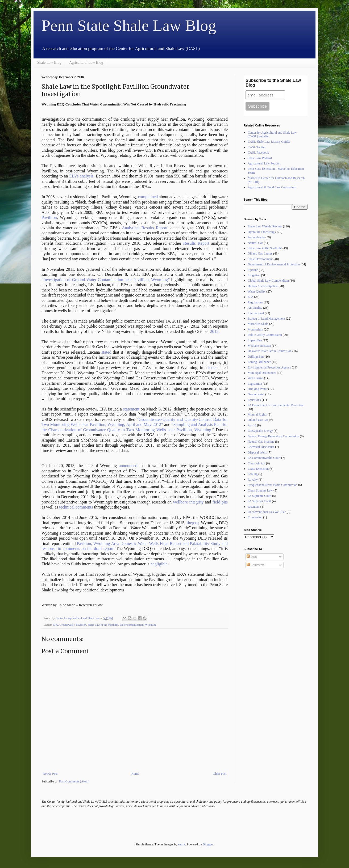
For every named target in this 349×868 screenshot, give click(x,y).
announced (128, 466)
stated (106, 352)
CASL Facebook (258, 153)
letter (213, 368)
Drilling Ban (256, 357)
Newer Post (50, 774)
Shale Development (260, 259)
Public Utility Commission (265, 335)
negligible (159, 564)
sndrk (182, 844)
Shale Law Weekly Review (265, 226)
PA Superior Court (259, 501)
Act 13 (252, 425)
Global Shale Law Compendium (268, 281)
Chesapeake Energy (260, 431)
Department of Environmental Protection (274, 264)
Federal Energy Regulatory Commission (273, 436)
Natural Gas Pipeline (261, 442)
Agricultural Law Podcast (264, 163)
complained (148, 197)
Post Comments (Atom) (74, 781)
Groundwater (67, 625)
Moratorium (255, 329)
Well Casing (255, 378)
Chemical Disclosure (261, 447)
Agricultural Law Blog (86, 63)
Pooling (253, 474)
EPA (55, 625)
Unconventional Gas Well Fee (267, 512)
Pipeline (253, 270)
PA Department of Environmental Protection (276, 405)
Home (135, 774)
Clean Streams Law (260, 490)
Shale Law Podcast (260, 158)
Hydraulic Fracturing (261, 232)
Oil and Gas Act (258, 420)
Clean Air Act (256, 463)
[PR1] (195, 523)
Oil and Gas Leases (260, 253)
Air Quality (255, 308)
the (189, 523)
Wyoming (151, 625)
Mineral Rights (257, 414)
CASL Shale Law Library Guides (269, 142)
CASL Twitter (257, 147)
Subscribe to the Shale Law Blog (273, 83)
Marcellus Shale (258, 324)
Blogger (208, 844)
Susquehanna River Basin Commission (273, 485)
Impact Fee (255, 340)
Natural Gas (255, 243)
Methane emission (259, 346)
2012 (214, 331)
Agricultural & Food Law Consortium (272, 187)
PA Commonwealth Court (264, 458)
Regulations (255, 302)
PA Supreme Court (260, 496)
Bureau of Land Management (266, 319)
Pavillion (49, 217)
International (256, 313)
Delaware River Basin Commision (270, 351)
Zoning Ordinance (259, 362)
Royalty (253, 480)
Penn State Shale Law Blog (129, 26)
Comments (255, 565)
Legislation (255, 384)
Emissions (254, 400)
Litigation (254, 275)
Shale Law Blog (49, 63)
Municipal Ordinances (262, 373)
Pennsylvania (256, 237)
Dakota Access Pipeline (263, 286)
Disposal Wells (257, 452)
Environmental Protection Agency (269, 367)
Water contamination (132, 625)
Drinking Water (257, 389)
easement (254, 507)
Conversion (255, 517)
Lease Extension (258, 469)
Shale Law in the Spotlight (103, 625)
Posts (252, 557)
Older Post (220, 774)
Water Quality (257, 291)
